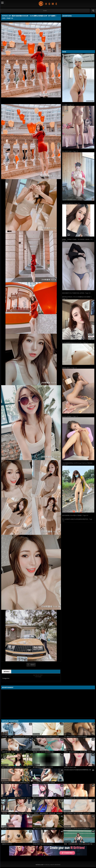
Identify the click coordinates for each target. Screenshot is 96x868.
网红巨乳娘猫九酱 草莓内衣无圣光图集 (76, 798)
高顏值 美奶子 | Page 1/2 (69, 368)
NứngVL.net (48, 4)
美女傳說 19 (5, 829)
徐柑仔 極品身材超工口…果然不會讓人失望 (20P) (79, 752)
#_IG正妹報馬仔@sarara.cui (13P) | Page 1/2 (75, 343)
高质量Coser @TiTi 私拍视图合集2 (43, 752)
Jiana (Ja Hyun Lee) (70, 767)
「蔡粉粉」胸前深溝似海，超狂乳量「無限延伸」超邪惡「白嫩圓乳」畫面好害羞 (48, 813)
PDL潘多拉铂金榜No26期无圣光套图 (76, 737)
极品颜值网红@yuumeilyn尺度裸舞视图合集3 (16, 783)
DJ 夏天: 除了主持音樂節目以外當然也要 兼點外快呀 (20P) (17, 798)
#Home (45, 11)
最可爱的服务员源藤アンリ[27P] (43, 767)
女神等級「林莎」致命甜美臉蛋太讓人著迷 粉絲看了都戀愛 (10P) (17, 737)
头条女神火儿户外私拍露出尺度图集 (44, 783)
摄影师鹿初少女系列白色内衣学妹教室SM (77, 829)
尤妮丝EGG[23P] (7, 844)
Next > (33, 665)
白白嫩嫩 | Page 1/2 (68, 105)
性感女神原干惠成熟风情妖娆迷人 (43, 844)
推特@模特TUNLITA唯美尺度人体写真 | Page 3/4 (76, 293)
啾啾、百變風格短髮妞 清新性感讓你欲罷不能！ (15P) (79, 844)
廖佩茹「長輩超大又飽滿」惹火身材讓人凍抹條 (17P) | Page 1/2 (78, 240)
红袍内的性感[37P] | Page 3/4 (71, 203)
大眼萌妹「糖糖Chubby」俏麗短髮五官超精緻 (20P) (17, 813)
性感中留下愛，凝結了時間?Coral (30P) (14, 752)
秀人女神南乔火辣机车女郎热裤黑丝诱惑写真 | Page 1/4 (77, 520)
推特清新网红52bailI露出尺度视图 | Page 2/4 (75, 515)
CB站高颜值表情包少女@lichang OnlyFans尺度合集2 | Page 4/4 (78, 464)
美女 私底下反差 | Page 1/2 (70, 151)
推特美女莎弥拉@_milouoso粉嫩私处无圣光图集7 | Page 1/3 (77, 298)
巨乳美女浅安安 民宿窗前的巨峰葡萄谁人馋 (78, 770)
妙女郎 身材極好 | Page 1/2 (70, 416)
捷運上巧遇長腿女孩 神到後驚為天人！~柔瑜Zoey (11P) (17, 767)
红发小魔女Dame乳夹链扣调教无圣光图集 (46, 737)
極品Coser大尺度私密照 (40, 798)
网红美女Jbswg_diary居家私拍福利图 (44, 829)
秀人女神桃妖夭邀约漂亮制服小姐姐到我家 (77, 813)
